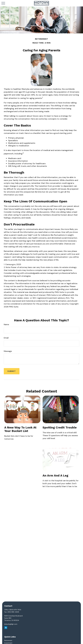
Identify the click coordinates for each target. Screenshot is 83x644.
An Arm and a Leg (55, 476)
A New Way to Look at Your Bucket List (20, 429)
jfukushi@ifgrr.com (11, 624)
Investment (8, 643)
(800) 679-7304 (15, 610)
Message (8, 351)
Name (6, 324)
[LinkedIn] (6, 628)
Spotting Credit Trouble (60, 428)
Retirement (8, 640)
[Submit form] (12, 371)
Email (6, 338)
